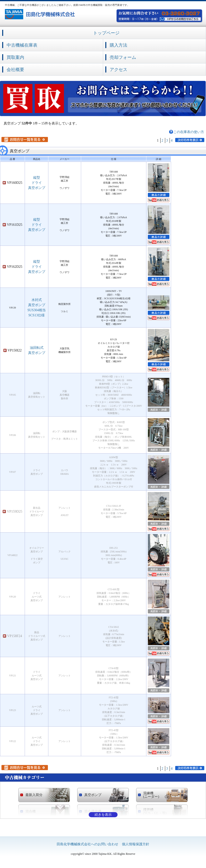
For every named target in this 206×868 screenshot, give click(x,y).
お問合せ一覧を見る (25, 139)
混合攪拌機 (93, 811)
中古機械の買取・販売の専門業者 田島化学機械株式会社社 (40, 14)
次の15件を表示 (190, 140)
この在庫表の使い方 (189, 132)
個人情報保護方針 (136, 844)
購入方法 (119, 45)
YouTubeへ (159, 200)
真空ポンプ (93, 795)
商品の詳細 (159, 195)
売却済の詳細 (159, 410)
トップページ (106, 33)
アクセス (119, 70)
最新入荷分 (34, 795)
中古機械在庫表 (22, 45)
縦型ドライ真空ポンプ (37, 183)
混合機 (31, 811)
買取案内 (15, 57)
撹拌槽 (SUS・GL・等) (155, 812)
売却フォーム (123, 57)
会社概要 (15, 70)
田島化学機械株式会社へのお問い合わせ (87, 844)
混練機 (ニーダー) (151, 795)
